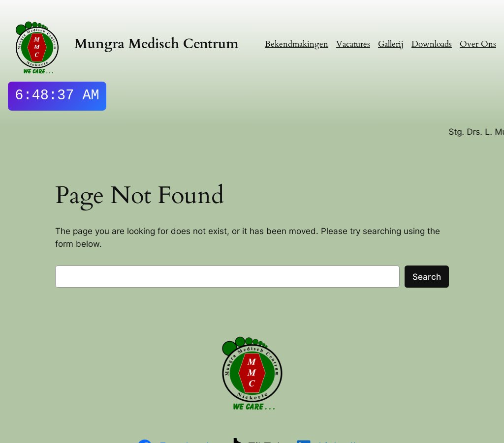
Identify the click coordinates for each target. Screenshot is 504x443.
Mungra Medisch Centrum (157, 44)
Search (427, 277)
